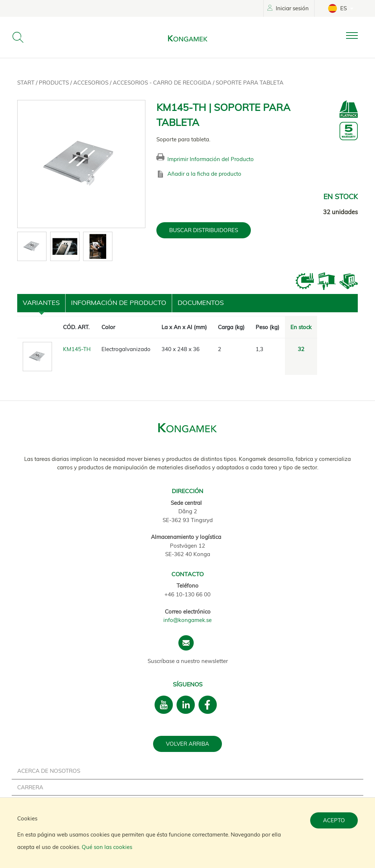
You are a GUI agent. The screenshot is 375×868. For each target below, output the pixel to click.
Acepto (334, 820)
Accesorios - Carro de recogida (163, 83)
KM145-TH (77, 349)
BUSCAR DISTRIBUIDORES (204, 230)
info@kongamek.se (187, 620)
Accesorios (92, 83)
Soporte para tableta (250, 83)
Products (55, 83)
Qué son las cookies (107, 847)
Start (27, 83)
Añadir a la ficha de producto (204, 174)
